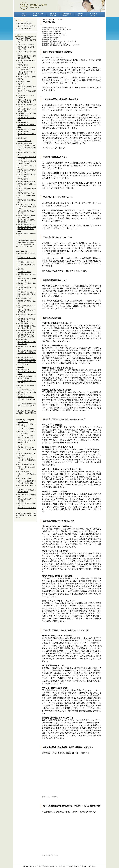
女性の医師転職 (23, 364)
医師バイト (21, 445)
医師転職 (21, 367)
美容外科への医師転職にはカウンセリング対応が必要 (27, 361)
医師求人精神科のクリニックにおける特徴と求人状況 (27, 144)
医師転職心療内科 (24, 369)
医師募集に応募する (24, 272)
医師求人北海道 (23, 65)
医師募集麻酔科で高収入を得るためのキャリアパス (27, 336)
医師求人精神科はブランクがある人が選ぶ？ (27, 176)
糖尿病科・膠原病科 (24, 24)
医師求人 (21, 79)
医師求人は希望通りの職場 (27, 77)
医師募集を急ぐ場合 (24, 299)
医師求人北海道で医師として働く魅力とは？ (27, 73)
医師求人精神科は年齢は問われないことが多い (27, 162)
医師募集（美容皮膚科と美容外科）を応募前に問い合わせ (27, 294)
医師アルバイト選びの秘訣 (27, 508)
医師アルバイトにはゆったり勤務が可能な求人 (27, 441)
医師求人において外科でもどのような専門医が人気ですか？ (27, 206)
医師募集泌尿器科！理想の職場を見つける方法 (27, 327)
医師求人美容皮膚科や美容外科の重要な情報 (27, 57)
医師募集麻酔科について (26, 323)
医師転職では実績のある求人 (52, 31)
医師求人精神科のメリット (27, 193)
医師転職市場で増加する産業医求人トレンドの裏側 (27, 405)
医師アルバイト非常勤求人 (27, 429)
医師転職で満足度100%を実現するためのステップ (59, 41)
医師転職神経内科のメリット (52, 37)
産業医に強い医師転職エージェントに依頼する (27, 377)
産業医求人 (21, 84)
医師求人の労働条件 (24, 81)
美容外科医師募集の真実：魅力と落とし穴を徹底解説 (27, 331)
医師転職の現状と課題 (50, 39)
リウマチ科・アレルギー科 (27, 26)
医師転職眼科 (22, 339)
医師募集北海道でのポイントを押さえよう (27, 320)
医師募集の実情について (26, 262)
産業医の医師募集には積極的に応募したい (27, 280)
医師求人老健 (22, 138)
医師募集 (21, 269)
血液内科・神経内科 (24, 29)
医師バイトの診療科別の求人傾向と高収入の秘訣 (27, 482)
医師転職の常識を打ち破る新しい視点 (55, 43)
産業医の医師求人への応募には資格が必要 (27, 69)
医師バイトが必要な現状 (26, 465)
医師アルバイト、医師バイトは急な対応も (27, 432)
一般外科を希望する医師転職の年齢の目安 (56, 29)
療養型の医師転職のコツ (26, 397)
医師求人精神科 (23, 179)
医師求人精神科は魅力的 (26, 224)
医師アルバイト (23, 422)
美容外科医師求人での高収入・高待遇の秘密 (27, 130)
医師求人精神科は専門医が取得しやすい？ (27, 171)
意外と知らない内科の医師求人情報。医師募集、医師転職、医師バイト (57, 866)
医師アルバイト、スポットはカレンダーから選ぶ (27, 437)
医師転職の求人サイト (51, 105)
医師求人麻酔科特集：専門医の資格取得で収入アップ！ (27, 229)
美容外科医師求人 (24, 122)
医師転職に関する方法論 (26, 390)
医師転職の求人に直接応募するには (54, 33)
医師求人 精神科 (73, 271)
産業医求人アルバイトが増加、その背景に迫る (27, 101)
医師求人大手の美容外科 (26, 45)
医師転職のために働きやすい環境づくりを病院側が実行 (27, 353)
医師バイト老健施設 (24, 479)
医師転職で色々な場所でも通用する (54, 28)
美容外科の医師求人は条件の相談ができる (27, 114)
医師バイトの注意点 (24, 471)
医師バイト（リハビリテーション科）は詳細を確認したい (27, 460)
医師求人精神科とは (24, 141)
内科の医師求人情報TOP (48, 19)
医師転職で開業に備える (26, 357)
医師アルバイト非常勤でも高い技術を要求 (27, 491)
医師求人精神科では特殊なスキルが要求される (27, 216)
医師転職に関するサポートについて (54, 35)
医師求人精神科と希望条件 (27, 182)
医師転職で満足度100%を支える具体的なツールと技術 (61, 45)
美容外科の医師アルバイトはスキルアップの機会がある (27, 449)
